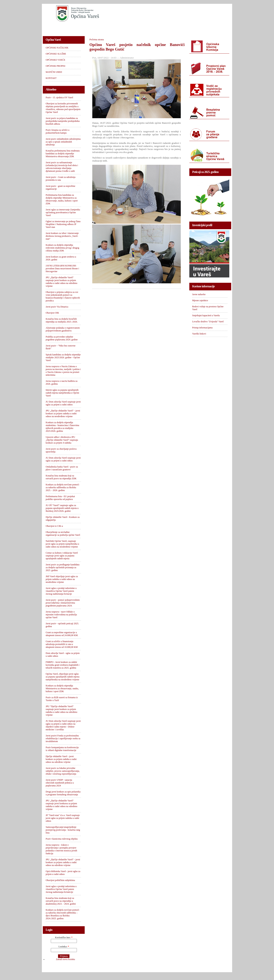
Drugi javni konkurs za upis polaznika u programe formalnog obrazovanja (63, 793)
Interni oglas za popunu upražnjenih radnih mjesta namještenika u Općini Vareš (62, 393)
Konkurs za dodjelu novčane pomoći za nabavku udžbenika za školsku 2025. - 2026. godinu (62, 487)
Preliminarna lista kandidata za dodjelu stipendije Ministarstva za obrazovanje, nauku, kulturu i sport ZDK (62, 199)
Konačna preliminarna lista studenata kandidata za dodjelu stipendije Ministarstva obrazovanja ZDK (63, 154)
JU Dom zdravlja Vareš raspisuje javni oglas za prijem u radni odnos (63, 403)
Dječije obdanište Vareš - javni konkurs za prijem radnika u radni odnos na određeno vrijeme (61, 759)
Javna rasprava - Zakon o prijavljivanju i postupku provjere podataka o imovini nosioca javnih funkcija (61, 849)
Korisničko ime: (64, 937)
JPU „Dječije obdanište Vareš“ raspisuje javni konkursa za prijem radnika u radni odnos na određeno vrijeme (61, 805)
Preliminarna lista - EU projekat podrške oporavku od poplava (60, 498)
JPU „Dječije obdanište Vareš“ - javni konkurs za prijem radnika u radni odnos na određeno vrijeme (63, 862)
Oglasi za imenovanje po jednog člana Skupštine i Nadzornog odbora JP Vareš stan (63, 224)
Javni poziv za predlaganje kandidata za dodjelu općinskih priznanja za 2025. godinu (63, 567)
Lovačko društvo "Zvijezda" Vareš (208, 322)
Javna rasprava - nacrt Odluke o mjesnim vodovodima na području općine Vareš (61, 615)
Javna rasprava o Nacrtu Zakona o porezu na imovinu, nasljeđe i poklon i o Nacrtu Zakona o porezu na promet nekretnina (63, 371)
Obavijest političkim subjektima (60, 880)
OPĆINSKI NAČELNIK (60, 28)
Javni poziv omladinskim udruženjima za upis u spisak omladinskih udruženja (63, 142)
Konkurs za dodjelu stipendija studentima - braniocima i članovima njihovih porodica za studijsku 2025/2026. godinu (62, 427)
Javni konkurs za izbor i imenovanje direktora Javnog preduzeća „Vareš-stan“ (62, 236)
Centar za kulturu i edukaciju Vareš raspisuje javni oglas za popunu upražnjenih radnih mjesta (62, 556)
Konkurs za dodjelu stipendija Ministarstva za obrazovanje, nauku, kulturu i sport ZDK (62, 688)
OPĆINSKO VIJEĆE (123, 28)
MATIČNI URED (182, 28)
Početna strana (97, 39)
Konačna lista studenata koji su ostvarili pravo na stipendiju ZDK (61, 477)
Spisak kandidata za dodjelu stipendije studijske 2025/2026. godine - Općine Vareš (63, 357)
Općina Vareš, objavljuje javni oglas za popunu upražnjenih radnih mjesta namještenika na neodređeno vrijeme (63, 677)
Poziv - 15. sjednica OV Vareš (59, 97)
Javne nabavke (199, 294)
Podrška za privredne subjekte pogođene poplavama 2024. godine (62, 338)
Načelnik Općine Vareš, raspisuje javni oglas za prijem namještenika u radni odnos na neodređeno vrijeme (62, 544)
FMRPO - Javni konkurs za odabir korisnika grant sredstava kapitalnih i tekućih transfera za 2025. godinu (63, 665)
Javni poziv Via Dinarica (57, 307)
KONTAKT (206, 28)
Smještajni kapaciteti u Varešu (206, 315)
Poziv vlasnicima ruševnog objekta (62, 839)
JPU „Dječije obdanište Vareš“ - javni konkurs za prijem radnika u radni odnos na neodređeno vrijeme (63, 414)
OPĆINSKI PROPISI (153, 28)
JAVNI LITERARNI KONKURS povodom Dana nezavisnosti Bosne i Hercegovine (62, 269)
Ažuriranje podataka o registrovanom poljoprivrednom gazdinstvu (63, 329)
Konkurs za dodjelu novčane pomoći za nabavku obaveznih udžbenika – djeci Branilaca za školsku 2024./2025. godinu (62, 914)
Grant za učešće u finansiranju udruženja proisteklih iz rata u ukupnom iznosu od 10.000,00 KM (62, 644)
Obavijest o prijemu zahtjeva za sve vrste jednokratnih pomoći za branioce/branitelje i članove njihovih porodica (63, 296)
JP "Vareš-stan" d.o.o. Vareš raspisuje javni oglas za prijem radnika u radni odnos (63, 818)
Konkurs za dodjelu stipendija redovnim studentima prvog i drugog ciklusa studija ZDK (62, 248)
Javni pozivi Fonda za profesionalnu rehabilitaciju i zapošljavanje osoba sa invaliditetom (63, 738)
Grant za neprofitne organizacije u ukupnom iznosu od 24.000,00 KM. (62, 634)
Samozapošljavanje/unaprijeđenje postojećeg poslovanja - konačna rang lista (63, 830)
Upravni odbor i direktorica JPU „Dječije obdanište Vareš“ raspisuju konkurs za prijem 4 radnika (62, 440)
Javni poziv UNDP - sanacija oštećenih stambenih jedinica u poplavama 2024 (60, 783)
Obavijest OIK (52, 313)
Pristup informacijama (202, 328)
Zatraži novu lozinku (65, 959)
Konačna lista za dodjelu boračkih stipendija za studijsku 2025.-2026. (62, 320)
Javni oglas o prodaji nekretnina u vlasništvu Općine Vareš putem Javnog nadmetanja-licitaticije (61, 889)
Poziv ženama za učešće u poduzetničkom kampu (58, 131)
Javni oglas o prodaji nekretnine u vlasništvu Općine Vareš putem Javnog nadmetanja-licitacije (61, 591)
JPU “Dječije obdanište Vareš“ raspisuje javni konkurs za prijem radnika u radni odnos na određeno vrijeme (61, 711)
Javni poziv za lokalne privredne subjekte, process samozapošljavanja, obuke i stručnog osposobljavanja (63, 771)
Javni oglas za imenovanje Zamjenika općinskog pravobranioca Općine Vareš (63, 212)
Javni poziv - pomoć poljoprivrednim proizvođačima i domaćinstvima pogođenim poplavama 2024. (63, 603)
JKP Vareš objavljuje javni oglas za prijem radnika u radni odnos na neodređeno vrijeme (62, 579)
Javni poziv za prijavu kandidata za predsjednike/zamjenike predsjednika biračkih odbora (63, 121)
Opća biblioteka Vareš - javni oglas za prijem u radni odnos (63, 873)
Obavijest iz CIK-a (54, 526)
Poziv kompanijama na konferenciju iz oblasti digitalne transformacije (62, 749)
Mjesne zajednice (200, 300)
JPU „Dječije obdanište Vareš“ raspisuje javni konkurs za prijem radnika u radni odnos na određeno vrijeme (61, 282)
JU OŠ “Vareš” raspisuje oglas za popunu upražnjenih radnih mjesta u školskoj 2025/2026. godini (62, 508)
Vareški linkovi (199, 334)
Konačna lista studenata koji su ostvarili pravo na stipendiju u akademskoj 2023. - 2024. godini (61, 901)
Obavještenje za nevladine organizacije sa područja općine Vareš (63, 534)
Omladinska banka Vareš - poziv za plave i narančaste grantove (62, 468)
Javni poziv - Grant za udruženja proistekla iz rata (61, 179)
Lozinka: (64, 947)
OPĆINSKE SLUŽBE (92, 28)
